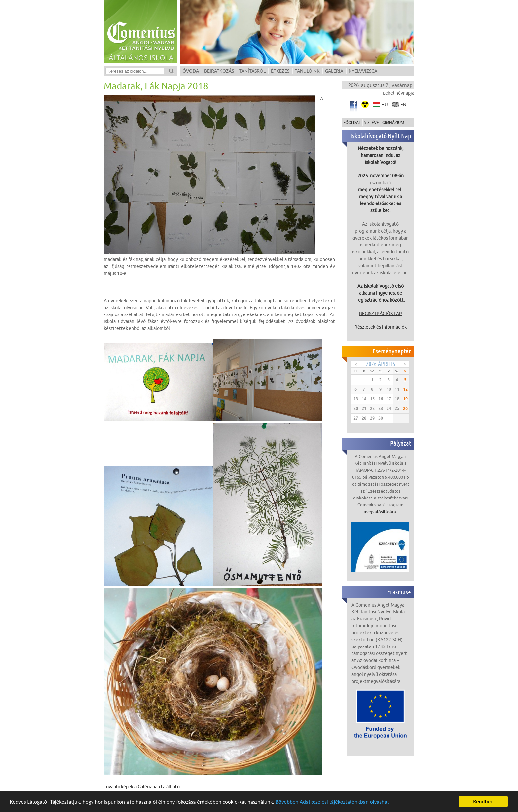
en (403, 105)
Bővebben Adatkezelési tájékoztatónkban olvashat (332, 803)
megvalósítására (380, 512)
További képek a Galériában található (142, 787)
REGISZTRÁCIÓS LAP (381, 314)
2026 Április (381, 364)
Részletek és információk (381, 327)
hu (385, 105)
